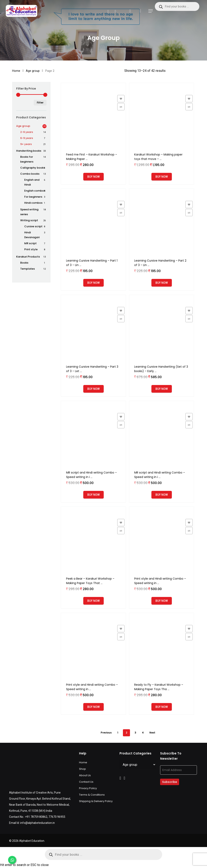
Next (152, 733)
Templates (27, 269)
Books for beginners (27, 159)
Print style (31, 249)
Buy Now (93, 177)
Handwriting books (29, 151)
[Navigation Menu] (151, 11)
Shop (82, 769)
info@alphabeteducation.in (37, 823)
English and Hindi (32, 182)
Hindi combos (33, 203)
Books (24, 263)
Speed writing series (29, 212)
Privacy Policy (88, 788)
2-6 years (27, 132)
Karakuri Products (28, 257)
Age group (33, 71)
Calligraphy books (33, 168)
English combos (35, 191)
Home (16, 71)
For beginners (33, 197)
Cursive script (33, 226)
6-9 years (27, 138)
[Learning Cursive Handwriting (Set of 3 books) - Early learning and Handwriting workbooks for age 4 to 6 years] (162, 327)
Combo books (30, 174)
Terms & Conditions (92, 795)
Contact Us (86, 782)
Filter (40, 103)
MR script (30, 243)
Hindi (32, 235)
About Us (85, 775)
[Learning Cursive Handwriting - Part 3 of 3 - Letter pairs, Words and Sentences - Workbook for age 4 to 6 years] (93, 327)
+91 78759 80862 (36, 817)
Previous (106, 733)
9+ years (26, 144)
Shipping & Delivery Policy (96, 801)
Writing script (29, 220)
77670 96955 (57, 817)
